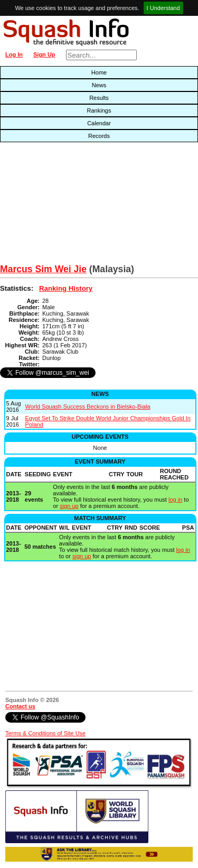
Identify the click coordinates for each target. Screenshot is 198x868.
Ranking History (66, 288)
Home (99, 72)
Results (99, 98)
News (99, 85)
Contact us (20, 706)
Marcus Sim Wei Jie (43, 269)
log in (175, 500)
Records (99, 136)
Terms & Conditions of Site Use (45, 733)
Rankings (99, 110)
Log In (14, 54)
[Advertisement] (63, 206)
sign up (69, 506)
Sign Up (44, 54)
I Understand (163, 8)
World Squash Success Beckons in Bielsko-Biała (88, 407)
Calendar (99, 123)
